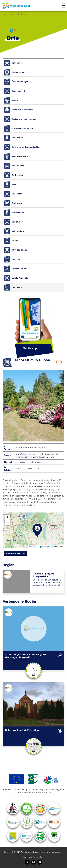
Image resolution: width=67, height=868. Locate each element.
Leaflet (32, 547)
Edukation (13, 203)
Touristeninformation (19, 128)
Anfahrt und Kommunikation (22, 147)
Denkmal (12, 259)
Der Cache (22, 14)
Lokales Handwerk (17, 269)
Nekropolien (14, 231)
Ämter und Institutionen (20, 119)
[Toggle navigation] (64, 6)
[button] (59, 406)
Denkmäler (13, 222)
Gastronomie (14, 72)
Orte (13, 14)
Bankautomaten (16, 156)
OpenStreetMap (46, 547)
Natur (11, 185)
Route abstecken (15, 553)
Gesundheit (13, 138)
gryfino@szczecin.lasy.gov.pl (29, 462)
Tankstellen (14, 175)
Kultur (11, 100)
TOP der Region (16, 250)
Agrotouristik (15, 91)
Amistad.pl (38, 857)
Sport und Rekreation (18, 110)
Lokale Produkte (16, 278)
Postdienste (14, 166)
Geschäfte (13, 194)
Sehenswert (14, 63)
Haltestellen (14, 213)
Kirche (11, 241)
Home (5, 14)
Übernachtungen (16, 82)
